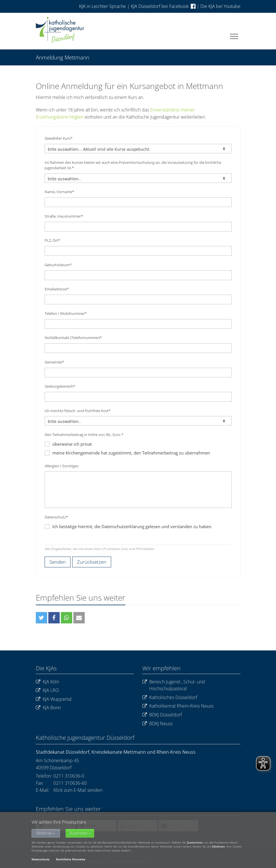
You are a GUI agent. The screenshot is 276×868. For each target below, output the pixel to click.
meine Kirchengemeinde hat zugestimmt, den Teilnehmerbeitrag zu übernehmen (127, 453)
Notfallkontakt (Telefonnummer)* (73, 338)
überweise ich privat (68, 444)
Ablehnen (44, 833)
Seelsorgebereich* (60, 386)
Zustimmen (79, 833)
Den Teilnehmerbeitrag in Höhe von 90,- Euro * (84, 435)
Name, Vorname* (59, 192)
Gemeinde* (54, 362)
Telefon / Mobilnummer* (66, 313)
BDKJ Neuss (157, 724)
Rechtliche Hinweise (71, 859)
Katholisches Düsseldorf (170, 697)
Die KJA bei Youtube (220, 6)
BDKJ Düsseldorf (162, 715)
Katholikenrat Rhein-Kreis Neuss (178, 706)
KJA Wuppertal (54, 699)
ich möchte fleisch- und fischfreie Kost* (78, 411)
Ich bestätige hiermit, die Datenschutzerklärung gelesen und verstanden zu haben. (132, 526)
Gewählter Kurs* (59, 138)
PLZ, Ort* (52, 240)
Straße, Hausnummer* (64, 216)
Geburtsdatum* (58, 265)
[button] (41, 618)
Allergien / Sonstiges (62, 466)
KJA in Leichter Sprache (103, 6)
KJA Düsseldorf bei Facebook (163, 6)
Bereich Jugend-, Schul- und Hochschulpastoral (174, 685)
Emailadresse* (57, 289)
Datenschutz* (56, 517)
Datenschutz (41, 859)
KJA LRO (47, 690)
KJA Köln (47, 682)
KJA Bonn (48, 708)
